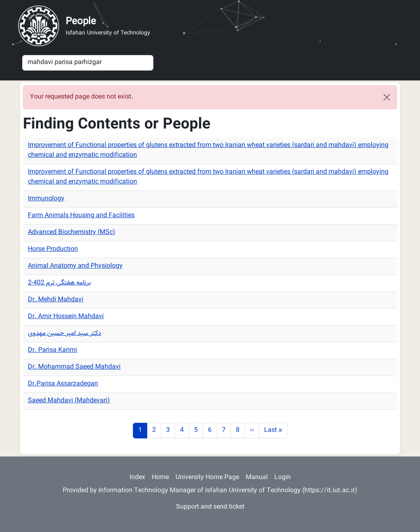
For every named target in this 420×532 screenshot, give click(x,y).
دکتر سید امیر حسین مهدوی (65, 334)
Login (283, 478)
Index (137, 478)
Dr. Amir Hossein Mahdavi (66, 317)
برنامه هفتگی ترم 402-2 (59, 283)
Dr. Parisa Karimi (52, 350)
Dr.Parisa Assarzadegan (63, 384)
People (81, 22)
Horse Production (53, 249)
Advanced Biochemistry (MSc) (72, 233)
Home (160, 478)
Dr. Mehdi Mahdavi (56, 300)
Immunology (46, 199)
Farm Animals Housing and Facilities (81, 216)
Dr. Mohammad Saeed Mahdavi (74, 367)
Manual (257, 478)
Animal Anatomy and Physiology (75, 266)
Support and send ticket (210, 507)
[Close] (387, 97)
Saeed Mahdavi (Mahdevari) (69, 401)
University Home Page (207, 478)
